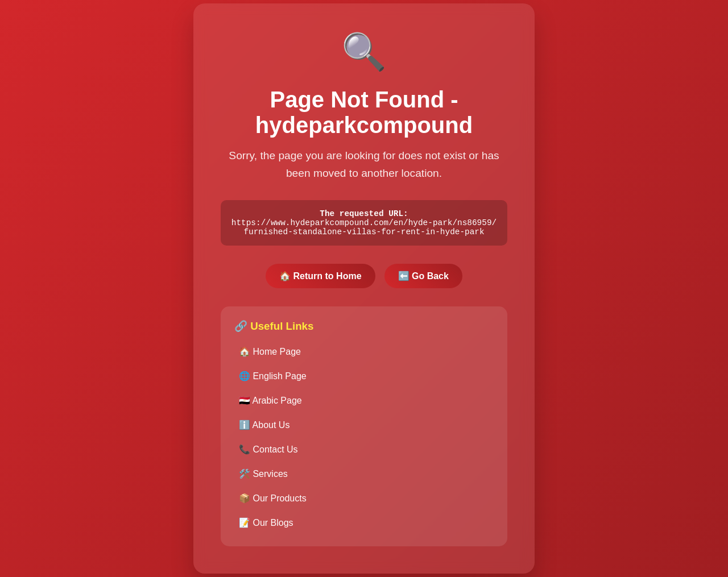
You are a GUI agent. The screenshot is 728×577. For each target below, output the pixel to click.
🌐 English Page (273, 379)
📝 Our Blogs (266, 526)
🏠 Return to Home (320, 279)
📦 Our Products (273, 501)
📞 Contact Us (268, 452)
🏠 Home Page (270, 354)
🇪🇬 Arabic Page (270, 403)
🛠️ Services (263, 477)
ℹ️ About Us (264, 428)
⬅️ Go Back (423, 279)
